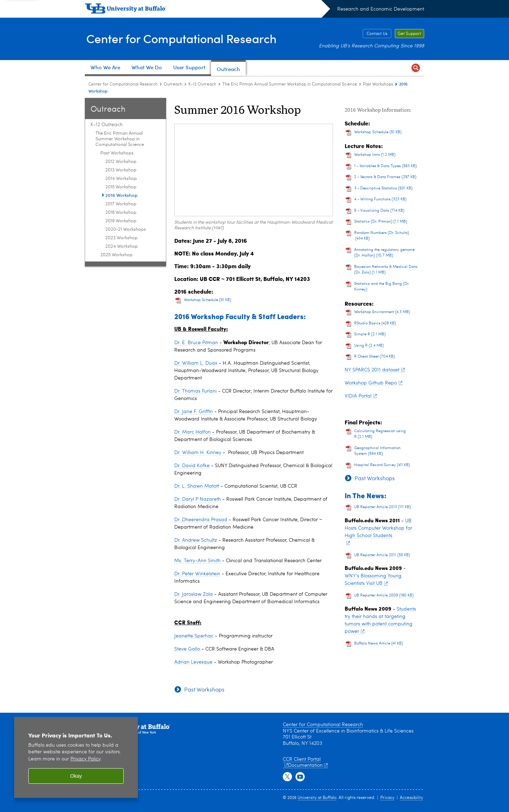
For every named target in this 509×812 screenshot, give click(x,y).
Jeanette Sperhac (194, 636)
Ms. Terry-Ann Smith (197, 561)
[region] (76, 757)
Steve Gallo (187, 649)
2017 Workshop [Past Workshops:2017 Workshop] (121, 204)
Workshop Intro (375, 155)
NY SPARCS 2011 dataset (375, 370)
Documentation (308, 765)
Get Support (409, 34)
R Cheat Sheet (375, 357)
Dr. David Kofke (192, 466)
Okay (76, 776)
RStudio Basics (375, 323)
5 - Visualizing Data (379, 211)
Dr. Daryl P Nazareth (198, 499)
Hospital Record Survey (382, 465)
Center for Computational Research (188, 38)
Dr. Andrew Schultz (196, 540)
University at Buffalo (317, 798)
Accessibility (411, 798)
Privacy (387, 798)
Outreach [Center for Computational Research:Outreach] (173, 84)
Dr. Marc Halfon (192, 432)
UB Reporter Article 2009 (384, 596)
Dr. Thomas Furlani (195, 391)
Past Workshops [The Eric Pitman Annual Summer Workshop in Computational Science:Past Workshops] (378, 84)
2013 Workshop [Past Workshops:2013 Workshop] (121, 170)
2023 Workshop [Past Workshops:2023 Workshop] (121, 238)
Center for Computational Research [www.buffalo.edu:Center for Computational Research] (123, 84)
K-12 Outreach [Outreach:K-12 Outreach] (202, 84)
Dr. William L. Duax (196, 363)
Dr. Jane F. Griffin (194, 412)
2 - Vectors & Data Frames (385, 177)
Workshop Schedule (207, 300)
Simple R (370, 334)
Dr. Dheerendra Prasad (201, 520)
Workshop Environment (382, 312)
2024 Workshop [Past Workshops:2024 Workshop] (122, 246)
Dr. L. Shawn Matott (197, 486)
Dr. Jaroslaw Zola (194, 594)
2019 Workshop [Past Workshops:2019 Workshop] (121, 221)
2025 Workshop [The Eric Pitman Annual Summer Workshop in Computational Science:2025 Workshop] (116, 255)
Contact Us (377, 34)
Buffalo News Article (379, 644)
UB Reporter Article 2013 (382, 507)
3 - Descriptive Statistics (383, 189)
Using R (369, 346)
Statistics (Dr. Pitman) (381, 222)
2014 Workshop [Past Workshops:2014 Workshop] (121, 179)
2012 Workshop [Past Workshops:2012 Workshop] (121, 162)
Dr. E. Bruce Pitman (196, 343)
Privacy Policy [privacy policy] (85, 759)
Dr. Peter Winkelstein (197, 574)
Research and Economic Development (381, 9)
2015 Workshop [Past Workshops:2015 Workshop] (121, 187)
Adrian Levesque (193, 662)
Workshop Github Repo (373, 383)
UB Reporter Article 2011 (382, 555)
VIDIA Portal (361, 396)
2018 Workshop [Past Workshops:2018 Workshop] (121, 213)
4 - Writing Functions (380, 199)
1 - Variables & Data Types (385, 166)
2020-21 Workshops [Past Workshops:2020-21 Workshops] (126, 230)
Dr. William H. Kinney (198, 453)
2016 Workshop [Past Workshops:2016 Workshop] (121, 195)
